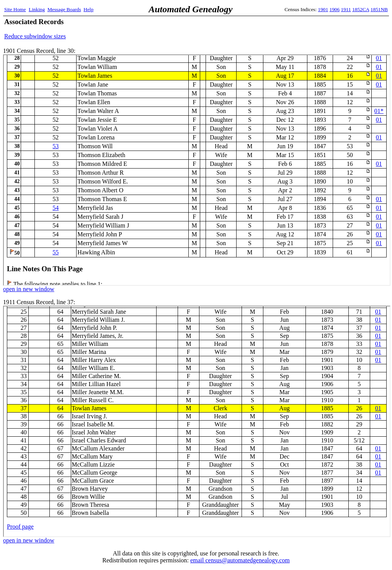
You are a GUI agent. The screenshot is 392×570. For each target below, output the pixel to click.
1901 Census (197, 170)
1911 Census (197, 421)
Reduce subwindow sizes (35, 36)
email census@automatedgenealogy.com (240, 560)
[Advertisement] (298, 29)
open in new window (29, 289)
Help (88, 9)
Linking (37, 9)
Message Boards (64, 9)
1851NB (379, 9)
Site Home (15, 9)
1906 (335, 9)
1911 (346, 9)
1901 (323, 9)
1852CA (361, 9)
